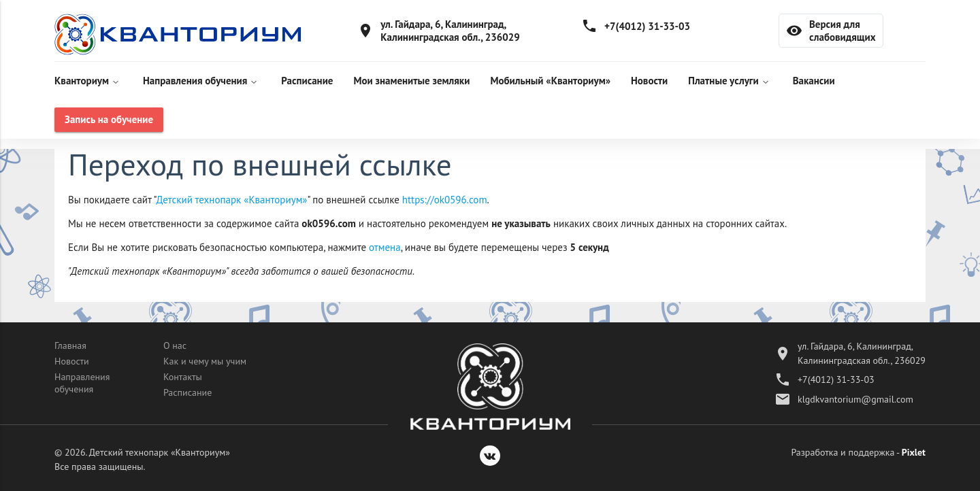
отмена (385, 247)
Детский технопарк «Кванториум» (232, 200)
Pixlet (914, 452)
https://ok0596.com (445, 200)
